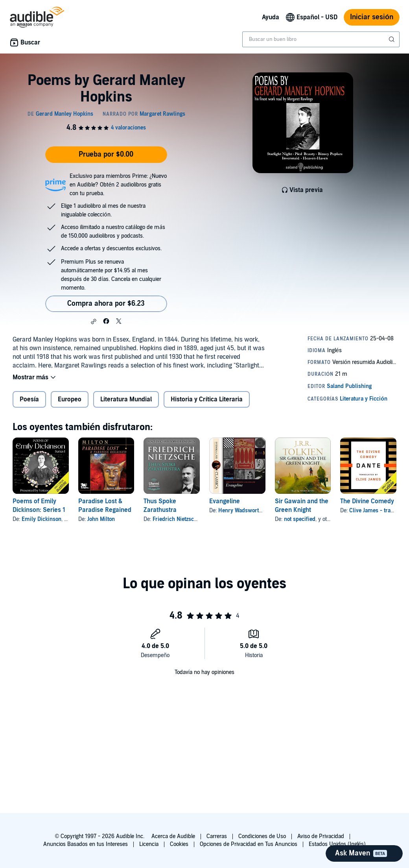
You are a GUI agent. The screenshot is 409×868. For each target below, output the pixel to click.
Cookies (179, 844)
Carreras (217, 836)
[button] (94, 321)
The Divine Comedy (367, 501)
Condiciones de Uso (262, 836)
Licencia (149, 844)
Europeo (70, 399)
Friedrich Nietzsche (176, 519)
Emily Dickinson (41, 519)
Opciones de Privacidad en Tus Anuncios (249, 844)
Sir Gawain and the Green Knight (302, 506)
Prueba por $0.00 (106, 154)
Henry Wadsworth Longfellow (254, 511)
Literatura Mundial (126, 399)
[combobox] (321, 39)
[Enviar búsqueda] (392, 39)
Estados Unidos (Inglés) (337, 844)
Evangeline (225, 501)
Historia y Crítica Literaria (206, 399)
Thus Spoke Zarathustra (160, 506)
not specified (300, 519)
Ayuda (271, 17)
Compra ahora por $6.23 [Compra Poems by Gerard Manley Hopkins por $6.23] (106, 304)
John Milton (101, 519)
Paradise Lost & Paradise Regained (105, 506)
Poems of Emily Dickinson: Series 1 (39, 506)
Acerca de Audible (173, 836)
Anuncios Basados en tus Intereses (86, 844)
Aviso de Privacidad (321, 836)
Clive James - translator (378, 511)
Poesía (29, 399)
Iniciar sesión (372, 17)
